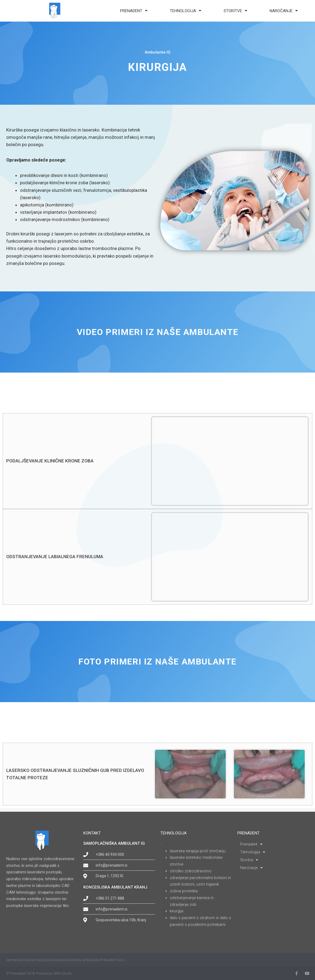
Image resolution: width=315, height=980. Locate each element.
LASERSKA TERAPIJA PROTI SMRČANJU (198, 851)
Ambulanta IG (158, 56)
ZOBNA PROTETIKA (184, 891)
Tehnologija (185, 11)
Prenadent (134, 11)
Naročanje (284, 11)
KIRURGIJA (177, 911)
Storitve (235, 11)
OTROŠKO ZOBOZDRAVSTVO (191, 871)
